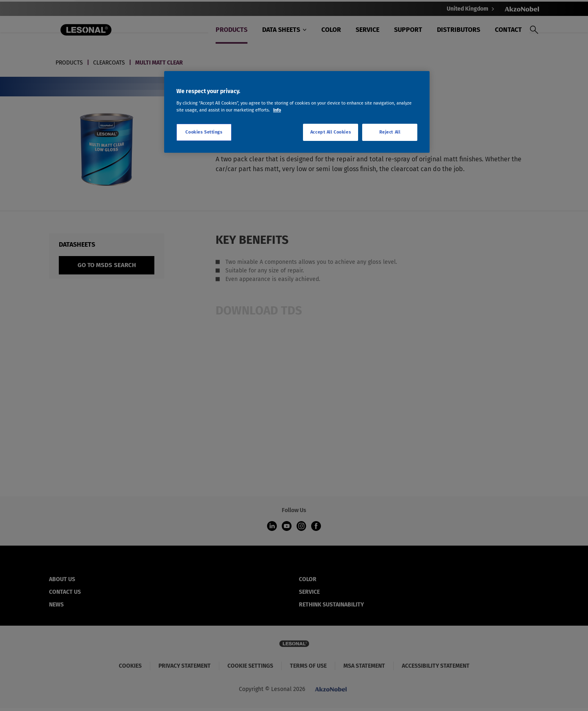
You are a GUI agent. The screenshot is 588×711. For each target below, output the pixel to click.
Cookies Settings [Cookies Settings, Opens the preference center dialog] (204, 132)
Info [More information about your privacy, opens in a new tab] (277, 110)
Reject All (390, 132)
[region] (297, 112)
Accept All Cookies (331, 132)
